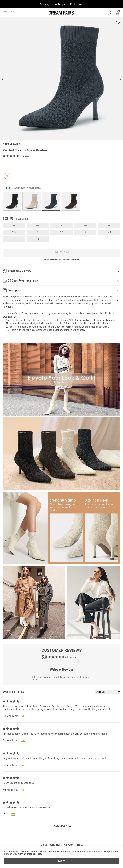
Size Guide (22, 219)
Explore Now (77, 4)
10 (14, 239)
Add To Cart (62, 253)
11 (38, 239)
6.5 (85, 225)
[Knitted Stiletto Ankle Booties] (12, 201)
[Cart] (117, 13)
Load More (59, 826)
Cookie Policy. (35, 854)
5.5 (38, 225)
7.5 (14, 232)
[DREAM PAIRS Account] (110, 13)
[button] (6, 13)
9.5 (109, 232)
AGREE (62, 861)
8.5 (62, 232)
